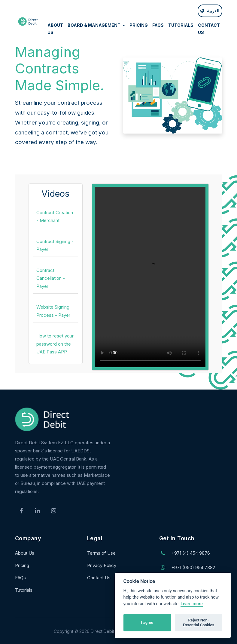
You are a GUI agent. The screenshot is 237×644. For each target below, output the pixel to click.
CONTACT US (209, 29)
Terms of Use (101, 553)
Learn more (191, 604)
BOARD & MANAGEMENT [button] (94, 25)
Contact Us (99, 578)
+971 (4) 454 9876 (191, 553)
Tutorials (24, 590)
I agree (147, 622)
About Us (25, 553)
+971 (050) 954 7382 (193, 567)
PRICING (139, 25)
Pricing (22, 565)
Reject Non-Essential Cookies (199, 622)
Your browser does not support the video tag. (150, 277)
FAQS (158, 25)
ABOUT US (55, 29)
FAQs (20, 578)
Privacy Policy (102, 565)
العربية (210, 11)
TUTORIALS (181, 25)
